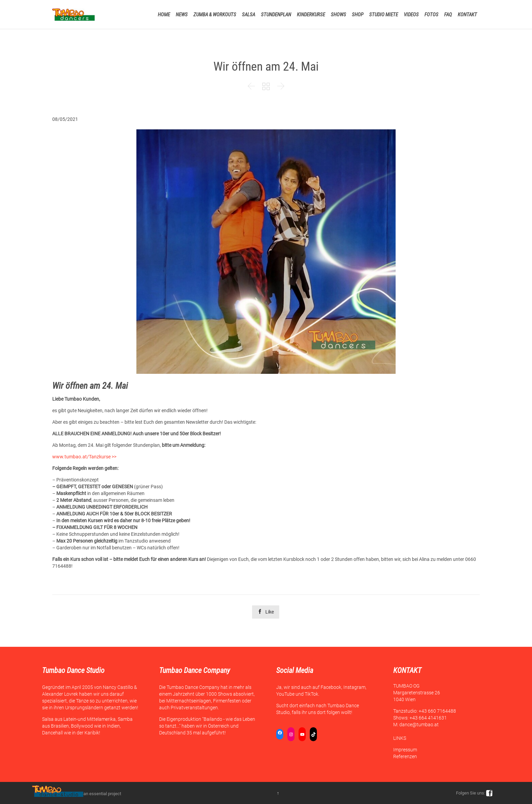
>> (113, 457)
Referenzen (405, 756)
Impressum (405, 750)
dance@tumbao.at (419, 725)
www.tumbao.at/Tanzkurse (81, 457)
